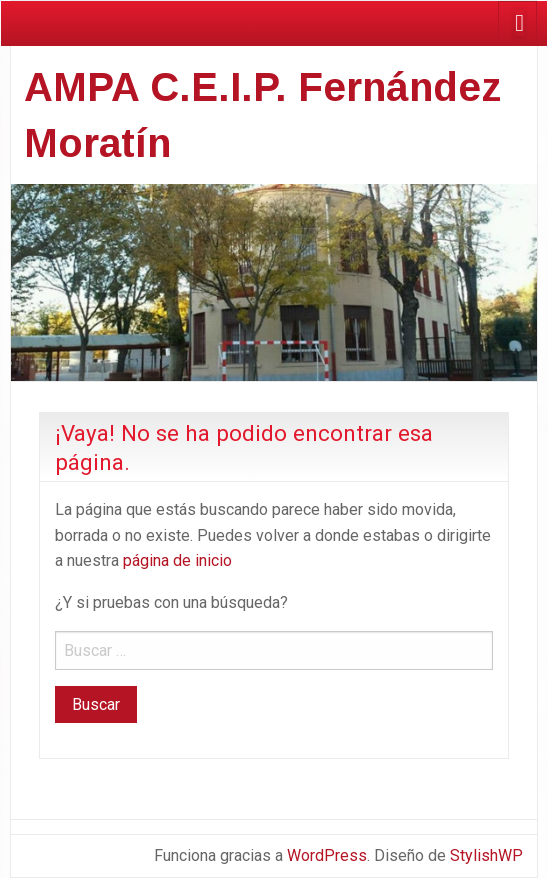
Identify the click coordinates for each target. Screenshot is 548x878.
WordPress (327, 855)
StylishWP (486, 855)
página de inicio (177, 560)
